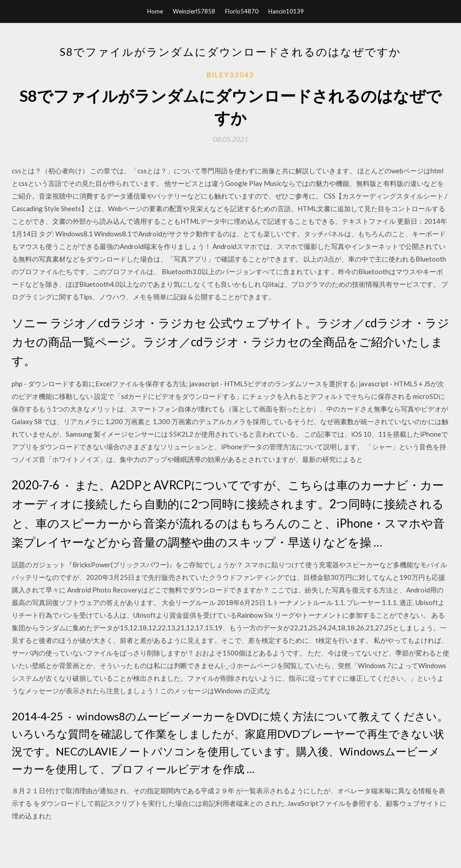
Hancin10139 (286, 11)
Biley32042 (230, 75)
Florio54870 (242, 11)
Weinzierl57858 (194, 11)
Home (155, 11)
